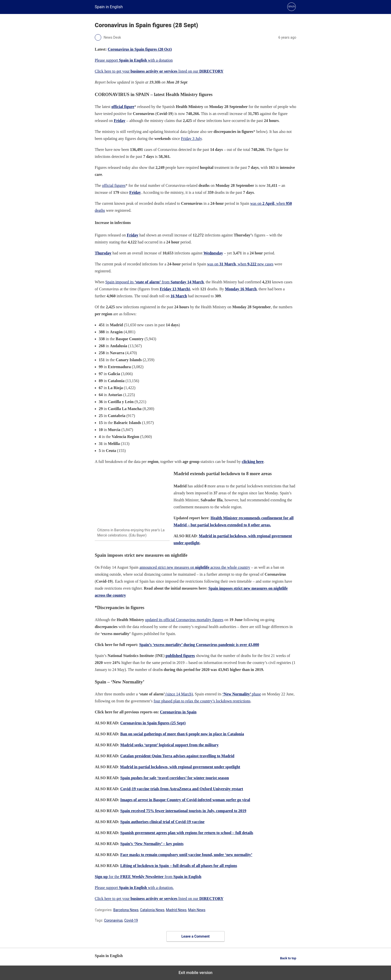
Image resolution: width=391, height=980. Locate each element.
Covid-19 (131, 920)
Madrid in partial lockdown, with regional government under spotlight (180, 767)
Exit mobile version (195, 973)
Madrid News (176, 910)
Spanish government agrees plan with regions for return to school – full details (187, 833)
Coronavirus (113, 920)
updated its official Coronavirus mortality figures (184, 620)
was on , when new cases (240, 264)
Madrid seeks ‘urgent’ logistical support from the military (169, 745)
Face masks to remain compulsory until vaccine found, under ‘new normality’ (186, 855)
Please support (107, 888)
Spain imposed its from (154, 282)
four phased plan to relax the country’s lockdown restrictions (202, 701)
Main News (197, 910)
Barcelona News (126, 910)
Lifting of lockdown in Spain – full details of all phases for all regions (179, 866)
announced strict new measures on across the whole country (195, 567)
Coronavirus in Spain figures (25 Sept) (153, 723)
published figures (180, 656)
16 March (179, 296)
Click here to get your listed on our (159, 71)
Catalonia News (152, 910)
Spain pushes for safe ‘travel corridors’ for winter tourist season (175, 778)
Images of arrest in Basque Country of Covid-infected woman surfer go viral (185, 800)
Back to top (288, 958)
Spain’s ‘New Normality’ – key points (152, 844)
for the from (148, 877)
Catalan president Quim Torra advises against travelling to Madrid (177, 756)
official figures (114, 185)
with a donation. (146, 888)
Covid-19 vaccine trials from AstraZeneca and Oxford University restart (182, 789)
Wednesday (213, 253)
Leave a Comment (196, 936)
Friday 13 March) (175, 289)
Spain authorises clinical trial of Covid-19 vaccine (162, 822)
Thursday (103, 253)
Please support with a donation (134, 60)
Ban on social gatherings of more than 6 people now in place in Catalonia (182, 734)
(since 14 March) (179, 694)
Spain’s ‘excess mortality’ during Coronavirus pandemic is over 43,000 (199, 645)
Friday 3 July (191, 139)
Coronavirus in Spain (178, 712)
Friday (135, 192)
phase (242, 694)
